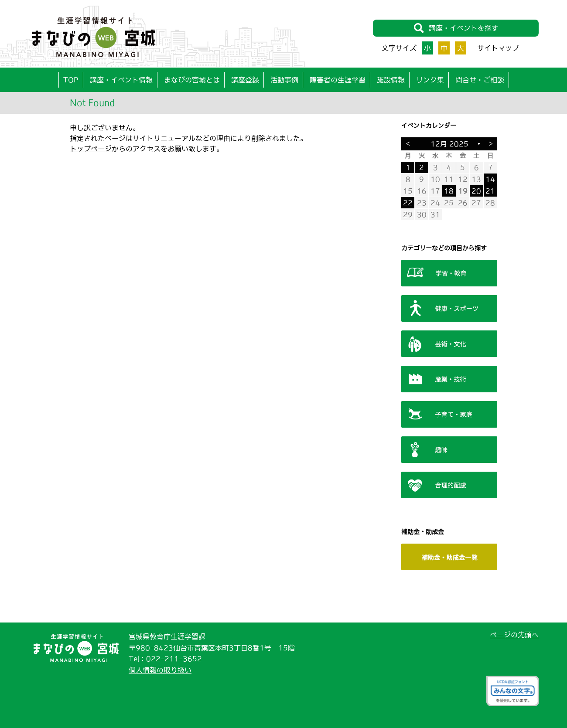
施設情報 (391, 80)
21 (490, 191)
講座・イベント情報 (121, 80)
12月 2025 (449, 144)
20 (476, 191)
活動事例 (284, 80)
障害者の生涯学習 (338, 80)
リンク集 (430, 80)
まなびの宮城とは (192, 80)
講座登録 (245, 80)
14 (490, 179)
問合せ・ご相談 (480, 80)
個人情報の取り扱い (160, 670)
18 (449, 191)
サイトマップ (498, 48)
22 (408, 203)
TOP (71, 80)
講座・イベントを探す (456, 28)
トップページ (91, 149)
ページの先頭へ (514, 635)
